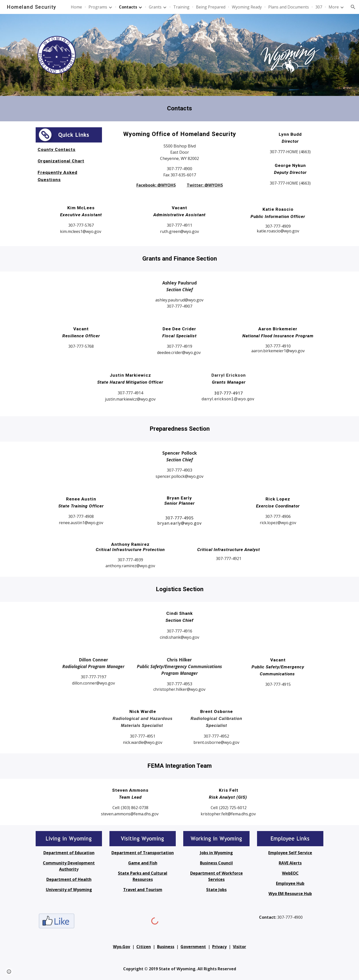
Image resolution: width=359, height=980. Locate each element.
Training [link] (181, 7)
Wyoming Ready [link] (247, 7)
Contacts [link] (128, 7)
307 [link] (319, 7)
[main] (179, 108)
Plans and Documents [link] (289, 7)
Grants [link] (155, 7)
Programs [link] (98, 7)
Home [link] (76, 7)
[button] (353, 7)
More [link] (334, 7)
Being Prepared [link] (211, 7)
